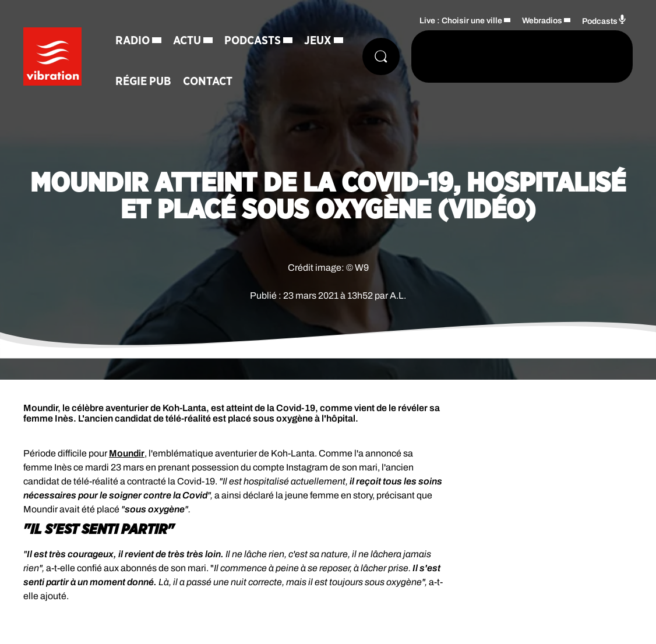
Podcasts (253, 41)
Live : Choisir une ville (461, 21)
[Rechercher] (381, 56)
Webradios (542, 21)
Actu (187, 41)
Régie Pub (143, 82)
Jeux (318, 41)
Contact (208, 82)
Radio (133, 41)
